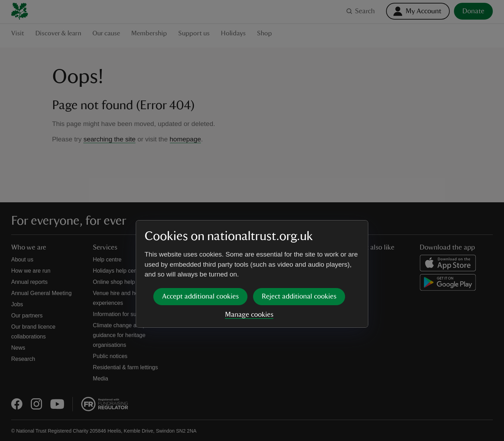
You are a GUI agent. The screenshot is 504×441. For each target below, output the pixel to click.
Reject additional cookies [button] (299, 243)
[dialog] (252, 220)
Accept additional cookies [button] (200, 243)
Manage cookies (249, 261)
